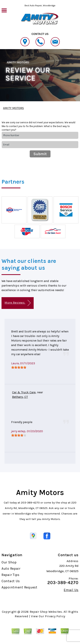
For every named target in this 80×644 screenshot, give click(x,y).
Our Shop (9, 562)
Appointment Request (19, 587)
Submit (40, 154)
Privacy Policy (55, 616)
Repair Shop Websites (46, 612)
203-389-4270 (30, 503)
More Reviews (17, 303)
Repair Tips (10, 575)
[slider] (19, 367)
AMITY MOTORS (18, 62)
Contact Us (11, 581)
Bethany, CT (20, 397)
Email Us (71, 590)
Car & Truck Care (24, 392)
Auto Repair (11, 569)
